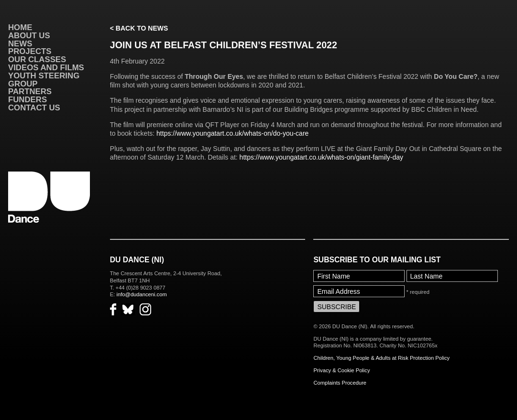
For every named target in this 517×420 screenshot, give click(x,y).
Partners (30, 92)
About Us (29, 36)
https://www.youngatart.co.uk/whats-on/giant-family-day (321, 157)
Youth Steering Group (44, 80)
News (20, 44)
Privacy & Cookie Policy (341, 370)
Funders (27, 100)
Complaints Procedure (340, 383)
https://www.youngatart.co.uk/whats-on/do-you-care (232, 133)
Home (20, 27)
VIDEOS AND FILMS (46, 68)
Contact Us (34, 108)
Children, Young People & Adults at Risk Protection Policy (381, 358)
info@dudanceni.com (141, 294)
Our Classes (37, 59)
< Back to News (139, 28)
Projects (30, 51)
